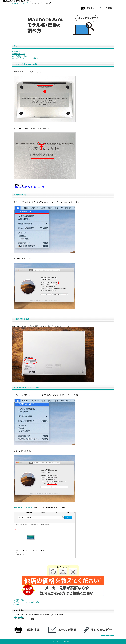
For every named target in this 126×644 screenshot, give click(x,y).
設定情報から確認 (19, 54)
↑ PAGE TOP (108, 636)
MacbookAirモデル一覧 (20, 3)
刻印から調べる (18, 52)
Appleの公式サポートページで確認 (25, 58)
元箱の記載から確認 (20, 56)
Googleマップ (19, 617)
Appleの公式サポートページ (24, 508)
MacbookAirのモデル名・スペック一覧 (30, 187)
